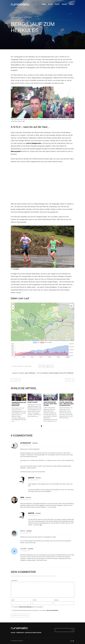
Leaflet (27, 340)
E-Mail (35, 600)
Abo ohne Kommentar (52, 610)
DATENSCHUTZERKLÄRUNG (33, 633)
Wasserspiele (16, 151)
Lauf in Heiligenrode (34, 143)
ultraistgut (26, 443)
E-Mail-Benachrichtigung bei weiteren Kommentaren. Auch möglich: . (35, 610)
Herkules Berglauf (54, 373)
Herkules (45, 373)
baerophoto (16, 269)
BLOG (50, 4)
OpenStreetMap (36, 340)
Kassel (61, 373)
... (14, 421)
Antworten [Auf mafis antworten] (29, 531)
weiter (69, 380)
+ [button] (13, 305)
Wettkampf (32, 373)
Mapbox (72, 340)
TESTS (57, 4)
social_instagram (73, 641)
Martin (31, 478)
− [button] (13, 308)
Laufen (26, 373)
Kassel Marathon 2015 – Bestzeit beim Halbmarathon (66, 404)
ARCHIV (13, 633)
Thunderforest (52, 340)
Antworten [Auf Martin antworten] (38, 478)
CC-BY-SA (63, 340)
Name (13, 600)
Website (56, 600)
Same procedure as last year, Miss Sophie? (50, 404)
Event (22, 373)
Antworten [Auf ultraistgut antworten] (35, 443)
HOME (44, 4)
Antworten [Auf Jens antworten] (28, 497)
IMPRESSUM (20, 633)
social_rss (71, 641)
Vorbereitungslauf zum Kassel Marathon (19, 404)
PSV (65, 373)
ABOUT (72, 4)
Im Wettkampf (33, 402)
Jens (22, 497)
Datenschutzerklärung (25, 607)
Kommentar (15, 581)
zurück (17, 380)
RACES (64, 4)
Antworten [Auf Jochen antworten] (31, 549)
